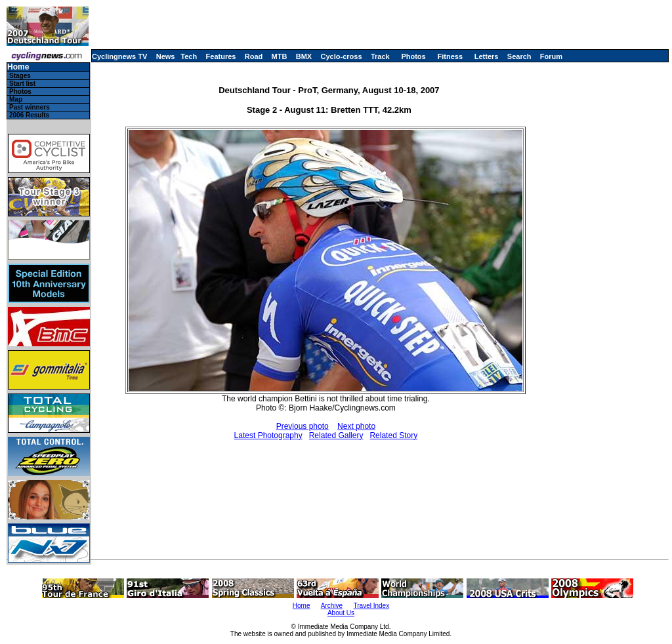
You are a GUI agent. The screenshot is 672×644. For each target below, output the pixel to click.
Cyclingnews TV (119, 56)
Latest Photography (268, 435)
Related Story (393, 435)
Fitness (450, 56)
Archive (332, 606)
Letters (487, 56)
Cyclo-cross (342, 56)
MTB (280, 56)
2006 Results (29, 115)
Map (16, 99)
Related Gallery (336, 435)
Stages (20, 76)
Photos (413, 56)
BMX (304, 56)
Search (519, 56)
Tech (189, 56)
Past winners (30, 107)
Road (254, 56)
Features (221, 56)
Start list (22, 84)
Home (18, 67)
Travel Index (372, 606)
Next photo (356, 426)
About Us (341, 613)
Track (380, 56)
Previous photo (303, 426)
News (166, 56)
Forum (551, 56)
